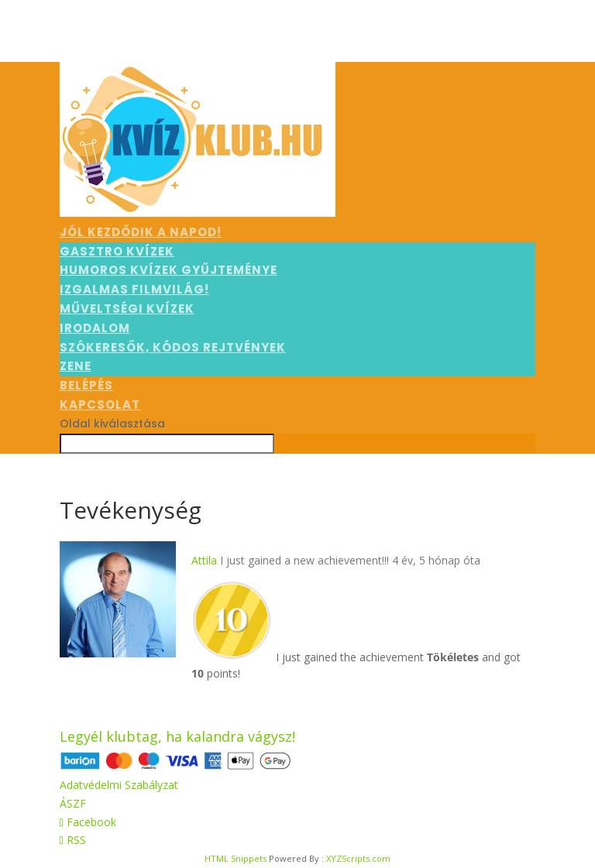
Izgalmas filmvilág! (134, 289)
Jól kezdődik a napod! (141, 232)
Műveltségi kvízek (127, 309)
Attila (204, 560)
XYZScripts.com (358, 858)
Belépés (86, 385)
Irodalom (95, 328)
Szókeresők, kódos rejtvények (173, 347)
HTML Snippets (236, 858)
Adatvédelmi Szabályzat (119, 785)
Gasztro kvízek (117, 251)
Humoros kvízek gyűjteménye (169, 270)
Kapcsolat (100, 405)
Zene (76, 366)
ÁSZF (73, 803)
